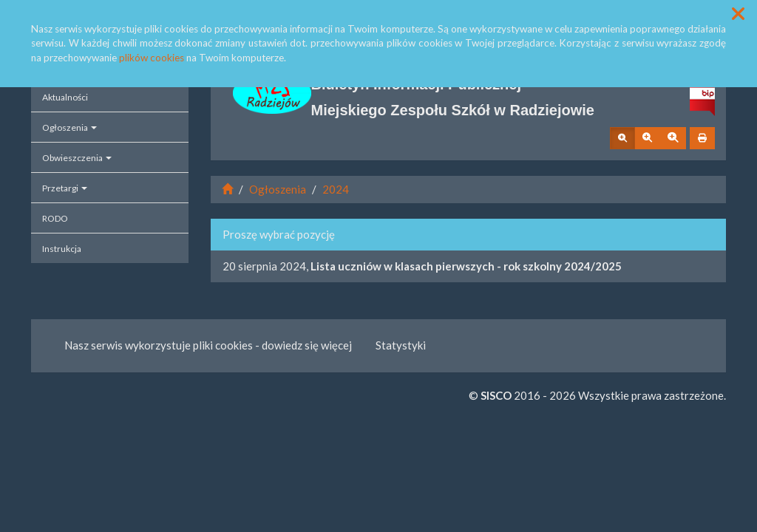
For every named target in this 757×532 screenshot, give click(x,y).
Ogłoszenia (69, 127)
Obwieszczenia (77, 158)
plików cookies (152, 58)
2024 (336, 189)
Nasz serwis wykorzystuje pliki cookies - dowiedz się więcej (208, 345)
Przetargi (65, 188)
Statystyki (401, 345)
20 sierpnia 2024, (422, 266)
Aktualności (65, 97)
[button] (738, 14)
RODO (55, 218)
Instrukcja (62, 249)
